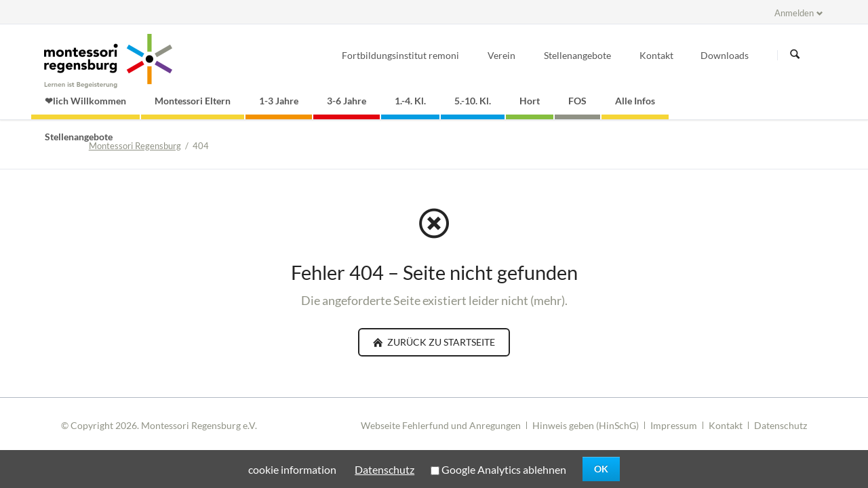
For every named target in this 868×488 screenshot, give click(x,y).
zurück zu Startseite (440, 342)
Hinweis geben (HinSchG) (586, 425)
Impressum (674, 425)
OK (601, 469)
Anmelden (794, 13)
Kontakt (726, 425)
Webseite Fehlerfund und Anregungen (441, 425)
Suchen (795, 55)
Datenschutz (781, 425)
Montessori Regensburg (135, 146)
